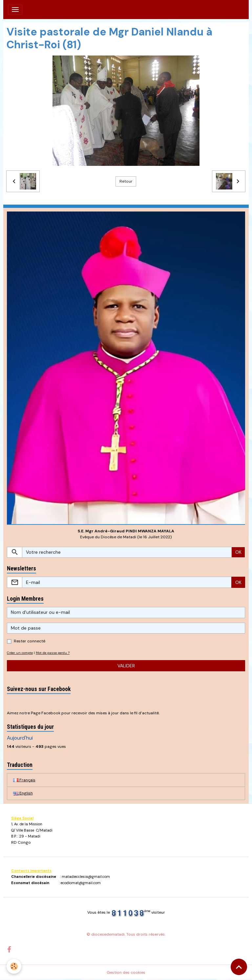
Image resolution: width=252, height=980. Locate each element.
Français (24, 780)
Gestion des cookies (126, 972)
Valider (126, 666)
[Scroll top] (239, 967)
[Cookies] (14, 966)
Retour (126, 181)
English (23, 793)
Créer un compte (20, 653)
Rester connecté (30, 641)
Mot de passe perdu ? (53, 653)
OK (238, 552)
